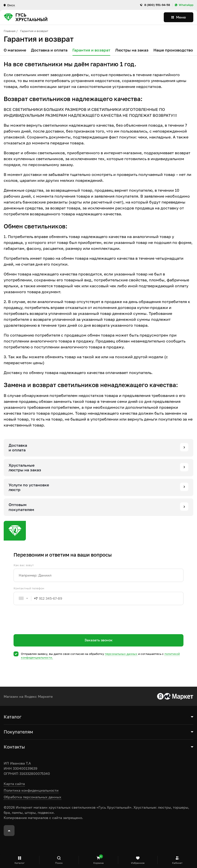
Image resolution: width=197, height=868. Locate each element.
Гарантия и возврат (91, 50)
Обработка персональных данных (33, 797)
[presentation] (51, 629)
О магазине (15, 50)
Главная (10, 31)
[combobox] (26, 598)
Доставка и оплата (49, 50)
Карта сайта (14, 784)
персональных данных (121, 654)
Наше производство (173, 50)
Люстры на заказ (132, 50)
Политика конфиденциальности (31, 790)
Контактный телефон (29, 588)
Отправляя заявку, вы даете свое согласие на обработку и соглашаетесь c (100, 656)
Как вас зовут (24, 565)
